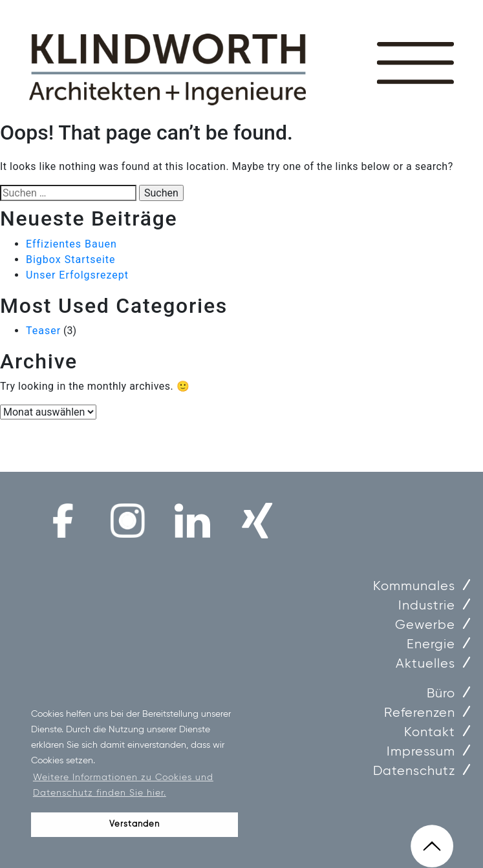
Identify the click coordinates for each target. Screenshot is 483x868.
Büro (441, 694)
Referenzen (420, 713)
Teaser (43, 331)
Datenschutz (414, 771)
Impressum (421, 752)
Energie (431, 645)
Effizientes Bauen (71, 244)
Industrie (427, 606)
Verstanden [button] (134, 824)
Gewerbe (425, 625)
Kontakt (430, 733)
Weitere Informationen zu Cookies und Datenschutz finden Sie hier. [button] (123, 785)
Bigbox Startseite (71, 259)
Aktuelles (425, 664)
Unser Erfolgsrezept (77, 275)
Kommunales (414, 587)
